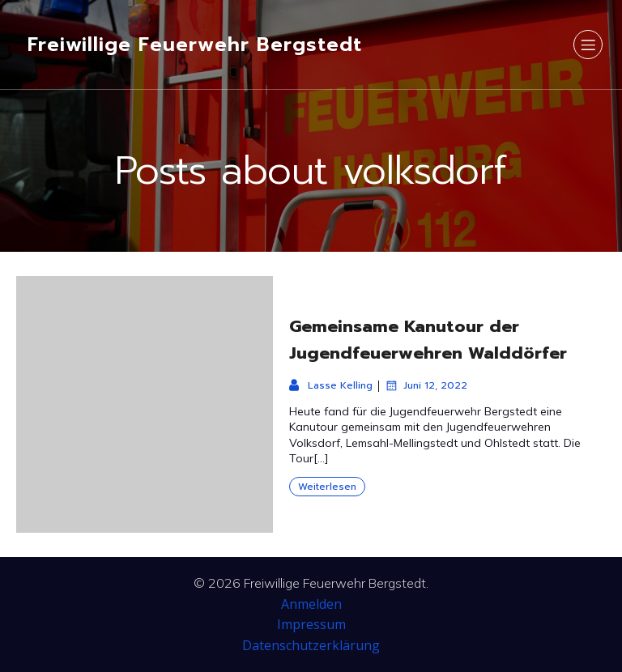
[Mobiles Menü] (588, 45)
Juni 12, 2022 (426, 385)
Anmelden (311, 604)
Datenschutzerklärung (311, 645)
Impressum (311, 624)
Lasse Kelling (331, 385)
